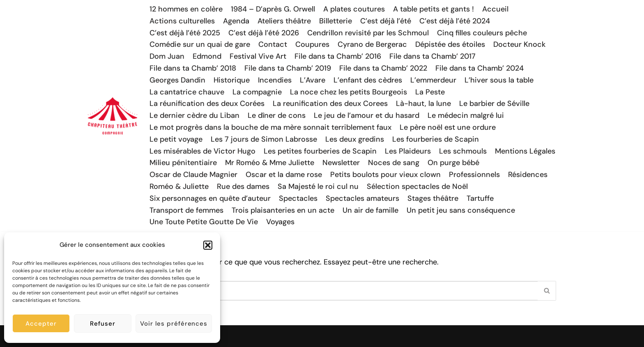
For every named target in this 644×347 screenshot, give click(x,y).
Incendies (275, 80)
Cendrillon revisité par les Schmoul (368, 33)
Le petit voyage (176, 139)
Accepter (41, 324)
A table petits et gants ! (434, 9)
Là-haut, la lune (423, 103)
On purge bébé (453, 163)
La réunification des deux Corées (207, 103)
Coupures (312, 44)
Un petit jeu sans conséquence (461, 210)
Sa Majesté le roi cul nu (318, 186)
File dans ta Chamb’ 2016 (338, 56)
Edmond (207, 56)
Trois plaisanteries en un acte (283, 210)
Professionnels (474, 175)
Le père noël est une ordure (448, 127)
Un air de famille (370, 210)
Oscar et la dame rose (284, 175)
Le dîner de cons (277, 115)
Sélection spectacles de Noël (417, 186)
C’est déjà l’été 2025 (185, 33)
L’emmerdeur (433, 80)
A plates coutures (354, 9)
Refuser (102, 324)
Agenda (236, 21)
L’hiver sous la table (499, 80)
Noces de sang (394, 163)
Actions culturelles (182, 21)
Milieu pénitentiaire (183, 163)
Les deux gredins (355, 139)
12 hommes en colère (186, 9)
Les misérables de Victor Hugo (202, 151)
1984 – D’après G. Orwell (273, 9)
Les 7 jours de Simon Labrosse (264, 139)
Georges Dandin (177, 80)
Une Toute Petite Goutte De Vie (204, 222)
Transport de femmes (186, 210)
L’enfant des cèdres (368, 80)
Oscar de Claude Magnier (193, 175)
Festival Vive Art (258, 56)
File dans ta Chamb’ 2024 (480, 68)
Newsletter (341, 163)
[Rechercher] (313, 291)
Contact (273, 44)
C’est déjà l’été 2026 (264, 33)
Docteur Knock (519, 44)
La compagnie (257, 92)
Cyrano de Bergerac (372, 44)
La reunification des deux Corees (330, 103)
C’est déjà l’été (386, 21)
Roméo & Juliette (179, 186)
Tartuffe (480, 198)
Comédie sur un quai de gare (200, 44)
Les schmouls (463, 151)
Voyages (280, 222)
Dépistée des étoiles (450, 44)
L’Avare (313, 80)
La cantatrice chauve (187, 92)
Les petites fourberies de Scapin (320, 151)
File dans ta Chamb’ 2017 (432, 56)
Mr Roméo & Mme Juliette (270, 163)
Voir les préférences (174, 324)
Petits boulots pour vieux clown (385, 175)
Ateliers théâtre (284, 21)
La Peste (430, 92)
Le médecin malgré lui (466, 115)
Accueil (495, 9)
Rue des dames (243, 186)
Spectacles (298, 198)
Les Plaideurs (408, 151)
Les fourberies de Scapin (436, 139)
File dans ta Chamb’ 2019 (288, 68)
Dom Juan (167, 56)
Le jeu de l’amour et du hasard (367, 115)
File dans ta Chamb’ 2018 (193, 68)
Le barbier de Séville (494, 103)
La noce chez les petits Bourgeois (348, 92)
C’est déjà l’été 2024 (455, 21)
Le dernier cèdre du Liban (194, 115)
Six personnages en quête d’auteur (210, 198)
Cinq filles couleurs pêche (482, 33)
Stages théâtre (433, 198)
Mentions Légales (525, 151)
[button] (208, 245)
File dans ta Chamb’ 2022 (383, 68)
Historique (232, 80)
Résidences (528, 175)
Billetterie (336, 21)
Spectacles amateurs (362, 198)
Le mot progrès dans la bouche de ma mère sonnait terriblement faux (270, 127)
